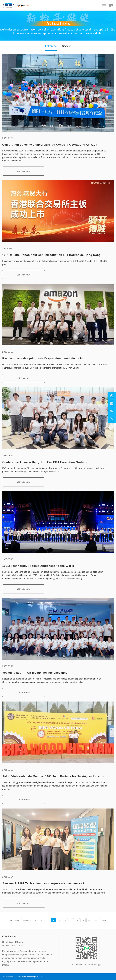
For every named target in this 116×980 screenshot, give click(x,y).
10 (89, 920)
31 (97, 920)
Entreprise (51, 46)
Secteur (67, 46)
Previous (27, 920)
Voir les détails (24, 171)
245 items (14, 920)
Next (104, 920)
